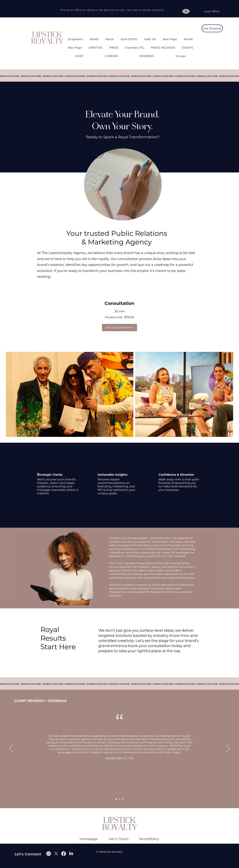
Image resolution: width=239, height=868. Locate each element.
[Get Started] (212, 28)
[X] (56, 854)
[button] (75, 39)
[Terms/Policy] (149, 839)
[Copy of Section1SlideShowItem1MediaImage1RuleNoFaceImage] (120, 799)
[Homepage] (89, 839)
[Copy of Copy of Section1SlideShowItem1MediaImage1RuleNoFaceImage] (123, 799)
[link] (119, 303)
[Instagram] (49, 854)
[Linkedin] (71, 854)
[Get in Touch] (119, 839)
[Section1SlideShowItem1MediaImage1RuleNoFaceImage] (116, 799)
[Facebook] (64, 854)
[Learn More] (212, 11)
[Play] (186, 11)
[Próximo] (228, 749)
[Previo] (11, 749)
